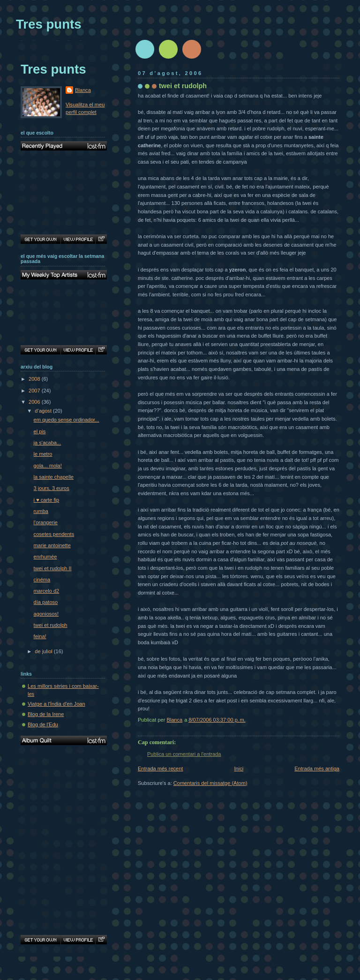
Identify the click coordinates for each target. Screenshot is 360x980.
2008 (35, 379)
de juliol (44, 651)
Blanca (83, 90)
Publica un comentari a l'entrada (184, 754)
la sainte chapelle (54, 477)
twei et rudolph (51, 625)
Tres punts (49, 24)
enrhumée (45, 557)
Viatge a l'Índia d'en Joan (56, 704)
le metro (43, 454)
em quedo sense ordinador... (67, 420)
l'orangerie (46, 522)
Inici (239, 769)
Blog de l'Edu (43, 724)
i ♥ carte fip (46, 500)
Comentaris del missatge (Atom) (210, 783)
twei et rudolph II (53, 568)
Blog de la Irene (46, 714)
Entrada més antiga (317, 769)
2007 (35, 391)
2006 (35, 402)
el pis (40, 431)
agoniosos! (46, 614)
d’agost (44, 411)
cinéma (42, 580)
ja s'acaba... (48, 443)
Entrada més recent (160, 769)
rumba (41, 511)
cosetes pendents (54, 534)
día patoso (46, 602)
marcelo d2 (47, 591)
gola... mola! (48, 466)
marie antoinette (52, 545)
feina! (40, 636)
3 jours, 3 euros (52, 488)
